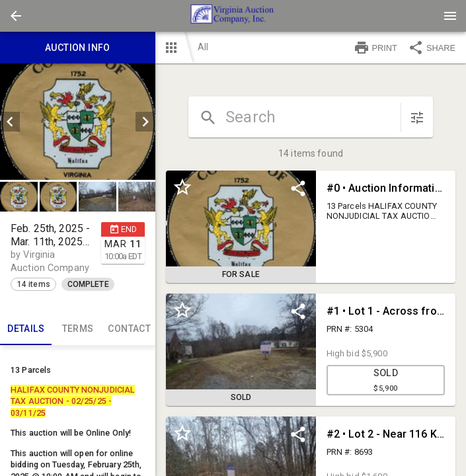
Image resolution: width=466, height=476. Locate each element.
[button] (16, 16)
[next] (145, 122)
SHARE (432, 48)
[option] (78, 122)
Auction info (78, 48)
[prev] (10, 122)
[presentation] (233, 16)
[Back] (16, 16)
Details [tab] (26, 329)
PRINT (375, 48)
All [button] (203, 47)
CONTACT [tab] (130, 329)
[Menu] (450, 16)
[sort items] (417, 118)
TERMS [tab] (77, 329)
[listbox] (78, 122)
